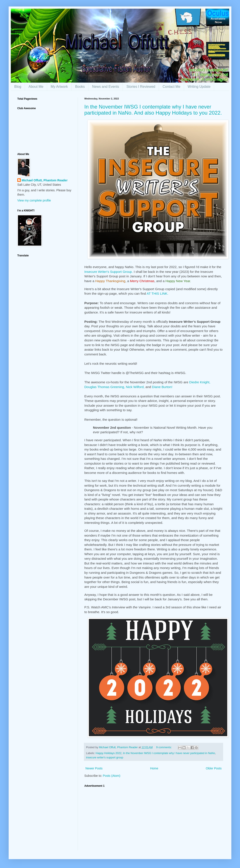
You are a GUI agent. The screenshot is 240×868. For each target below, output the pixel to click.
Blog (18, 87)
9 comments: (164, 747)
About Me (36, 87)
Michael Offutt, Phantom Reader (45, 180)
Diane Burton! (162, 387)
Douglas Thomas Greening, (105, 387)
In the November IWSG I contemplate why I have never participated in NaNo (169, 753)
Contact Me (171, 87)
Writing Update (199, 87)
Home (154, 768)
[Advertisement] (154, 820)
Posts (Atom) (112, 776)
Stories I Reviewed (141, 87)
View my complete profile (34, 200)
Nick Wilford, (135, 387)
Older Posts (214, 768)
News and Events (106, 87)
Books (80, 87)
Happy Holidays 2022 (109, 753)
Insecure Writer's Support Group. (109, 272)
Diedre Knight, (200, 382)
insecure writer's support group (105, 758)
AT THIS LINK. (157, 293)
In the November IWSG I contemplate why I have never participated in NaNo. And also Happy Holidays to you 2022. (153, 110)
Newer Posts (94, 768)
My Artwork (59, 87)
